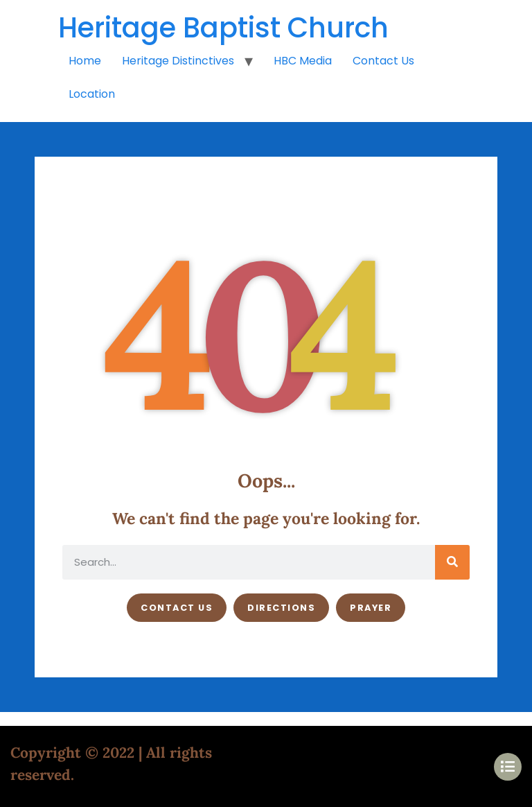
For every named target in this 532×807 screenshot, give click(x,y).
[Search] (452, 562)
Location (92, 94)
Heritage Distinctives (178, 61)
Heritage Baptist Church (223, 28)
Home (85, 61)
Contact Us (383, 61)
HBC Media (303, 61)
